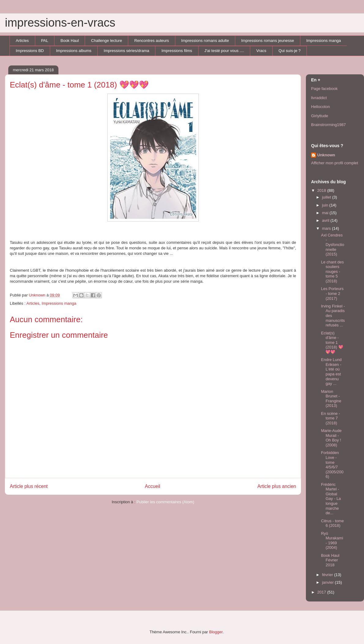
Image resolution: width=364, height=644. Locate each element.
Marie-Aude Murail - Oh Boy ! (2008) (331, 438)
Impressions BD (30, 51)
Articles (22, 41)
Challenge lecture (107, 41)
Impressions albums (74, 51)
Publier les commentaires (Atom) (165, 502)
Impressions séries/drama (126, 51)
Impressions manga (323, 41)
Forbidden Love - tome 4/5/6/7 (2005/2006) (332, 465)
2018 (322, 190)
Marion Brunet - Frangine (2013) (331, 399)
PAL (45, 41)
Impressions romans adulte (205, 41)
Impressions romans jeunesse (267, 41)
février (328, 575)
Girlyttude (320, 116)
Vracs (261, 51)
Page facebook (324, 89)
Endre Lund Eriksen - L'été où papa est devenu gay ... (331, 372)
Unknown (326, 155)
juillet (327, 197)
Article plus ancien (277, 486)
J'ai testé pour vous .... (224, 51)
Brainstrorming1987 (328, 125)
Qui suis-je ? (290, 51)
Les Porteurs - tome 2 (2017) (332, 293)
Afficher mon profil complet (335, 163)
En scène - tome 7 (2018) (330, 418)
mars (327, 228)
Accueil (153, 486)
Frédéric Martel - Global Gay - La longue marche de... (331, 499)
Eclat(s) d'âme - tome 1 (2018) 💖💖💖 (332, 342)
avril (326, 220)
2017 (322, 592)
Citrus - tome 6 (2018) (332, 523)
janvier (329, 582)
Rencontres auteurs (152, 41)
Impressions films (177, 51)
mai (326, 213)
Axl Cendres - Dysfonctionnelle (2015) (332, 245)
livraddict (319, 98)
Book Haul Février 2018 (330, 560)
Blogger (216, 632)
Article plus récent (29, 486)
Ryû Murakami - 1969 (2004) (332, 541)
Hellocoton (320, 107)
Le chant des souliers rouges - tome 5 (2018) (332, 272)
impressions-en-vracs (60, 23)
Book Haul (70, 41)
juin (326, 205)
